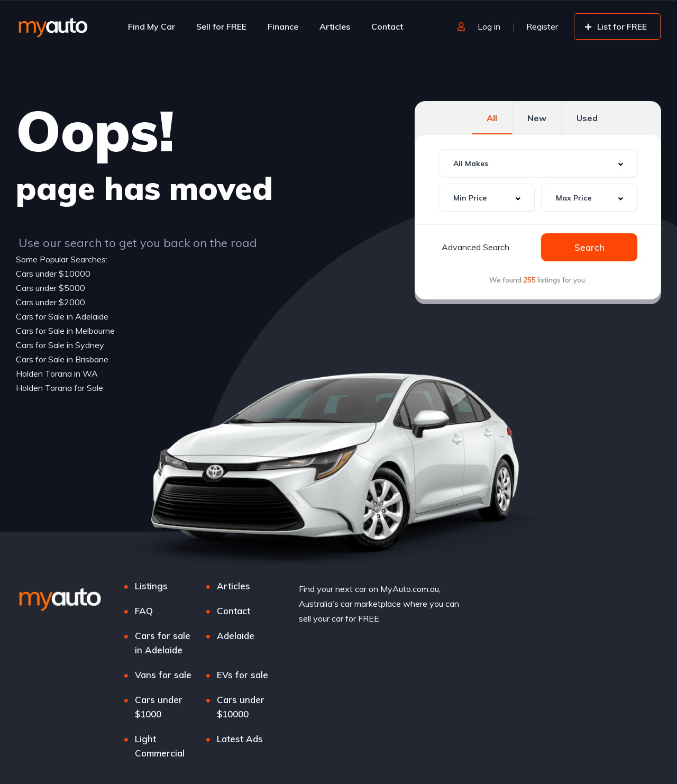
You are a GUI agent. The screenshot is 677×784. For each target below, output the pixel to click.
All (492, 118)
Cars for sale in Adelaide (163, 643)
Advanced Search (475, 247)
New (537, 118)
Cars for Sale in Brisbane (62, 359)
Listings (151, 586)
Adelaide (236, 636)
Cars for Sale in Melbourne (65, 331)
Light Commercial (160, 746)
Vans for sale (163, 675)
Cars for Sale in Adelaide (62, 316)
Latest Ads (240, 739)
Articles (335, 26)
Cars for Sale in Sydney (60, 345)
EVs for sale (243, 675)
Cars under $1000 (159, 707)
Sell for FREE (221, 26)
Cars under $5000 (51, 288)
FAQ (144, 611)
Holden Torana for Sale (60, 388)
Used (587, 118)
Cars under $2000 (51, 302)
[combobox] (538, 163)
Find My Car (152, 26)
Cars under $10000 (53, 274)
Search (589, 247)
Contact (387, 26)
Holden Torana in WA (57, 373)
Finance (283, 26)
